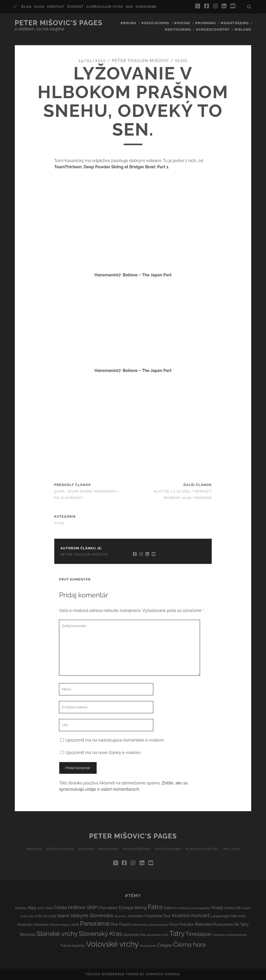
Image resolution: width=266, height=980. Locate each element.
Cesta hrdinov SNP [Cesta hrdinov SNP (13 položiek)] (75, 907)
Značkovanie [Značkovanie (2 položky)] (148, 946)
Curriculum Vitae (105, 7)
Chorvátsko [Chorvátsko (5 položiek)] (108, 908)
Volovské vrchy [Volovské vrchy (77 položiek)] (113, 944)
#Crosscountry (213, 29)
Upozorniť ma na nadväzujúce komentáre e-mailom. (115, 740)
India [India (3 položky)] (38, 916)
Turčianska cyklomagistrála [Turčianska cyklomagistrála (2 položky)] (229, 935)
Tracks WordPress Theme (112, 974)
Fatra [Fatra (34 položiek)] (155, 907)
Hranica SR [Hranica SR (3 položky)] (232, 908)
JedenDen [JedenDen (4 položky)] (135, 916)
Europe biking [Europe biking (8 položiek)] (133, 908)
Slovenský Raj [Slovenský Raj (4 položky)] (134, 935)
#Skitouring (178, 29)
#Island (243, 29)
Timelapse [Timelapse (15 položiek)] (198, 934)
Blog (26, 7)
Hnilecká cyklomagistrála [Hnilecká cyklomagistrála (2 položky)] (194, 908)
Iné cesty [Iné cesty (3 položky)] (49, 916)
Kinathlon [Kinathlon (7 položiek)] (181, 916)
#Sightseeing (235, 23)
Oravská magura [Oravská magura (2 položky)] (60, 925)
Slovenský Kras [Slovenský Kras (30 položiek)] (100, 934)
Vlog (39, 7)
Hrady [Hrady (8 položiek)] (217, 908)
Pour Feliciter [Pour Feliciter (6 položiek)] (182, 924)
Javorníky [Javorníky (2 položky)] (120, 916)
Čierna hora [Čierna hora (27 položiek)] (189, 945)
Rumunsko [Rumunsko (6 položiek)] (223, 924)
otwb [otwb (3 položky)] (75, 925)
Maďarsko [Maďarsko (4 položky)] (25, 924)
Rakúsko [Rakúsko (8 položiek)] (204, 924)
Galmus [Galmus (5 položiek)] (170, 908)
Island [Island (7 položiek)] (63, 916)
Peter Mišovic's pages (59, 23)
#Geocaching (155, 23)
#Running (206, 23)
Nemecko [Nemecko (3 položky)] (41, 925)
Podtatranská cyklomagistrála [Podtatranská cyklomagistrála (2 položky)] (149, 925)
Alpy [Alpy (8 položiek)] (32, 908)
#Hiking (182, 23)
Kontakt (56, 7)
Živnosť (75, 7)
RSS (129, 7)
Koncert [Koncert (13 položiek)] (200, 915)
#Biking (128, 23)
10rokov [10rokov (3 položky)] (21, 908)
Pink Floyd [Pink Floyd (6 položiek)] (120, 924)
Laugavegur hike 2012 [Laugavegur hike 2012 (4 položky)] (228, 916)
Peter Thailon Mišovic (140, 61)
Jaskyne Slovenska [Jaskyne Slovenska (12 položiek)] (91, 915)
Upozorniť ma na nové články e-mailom (103, 753)
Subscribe (146, 7)
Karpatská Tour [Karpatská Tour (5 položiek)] (158, 916)
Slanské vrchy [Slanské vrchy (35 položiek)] (57, 934)
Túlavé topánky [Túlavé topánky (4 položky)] (73, 945)
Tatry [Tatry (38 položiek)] (177, 934)
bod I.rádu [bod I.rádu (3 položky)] (45, 908)
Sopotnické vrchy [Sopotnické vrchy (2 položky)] (158, 935)
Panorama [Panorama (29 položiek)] (95, 924)
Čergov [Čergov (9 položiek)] (165, 945)
